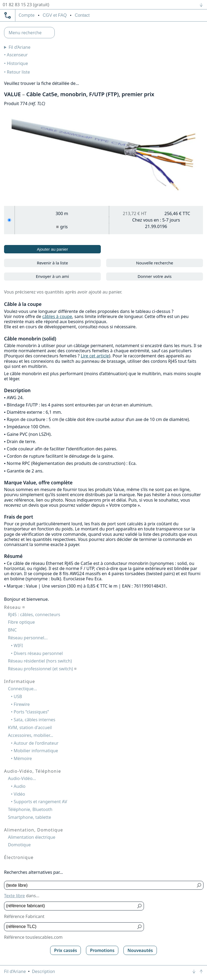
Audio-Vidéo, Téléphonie (32, 771)
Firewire (22, 704)
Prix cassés (66, 950)
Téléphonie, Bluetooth (30, 809)
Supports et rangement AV (40, 802)
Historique (17, 63)
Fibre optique (21, 622)
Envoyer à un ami (52, 276)
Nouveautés (140, 950)
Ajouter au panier (53, 249)
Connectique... (22, 689)
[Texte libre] (100, 885)
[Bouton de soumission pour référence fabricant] (140, 906)
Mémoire (23, 758)
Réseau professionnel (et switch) (42, 669)
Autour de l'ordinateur (36, 743)
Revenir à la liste (53, 263)
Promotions (102, 950)
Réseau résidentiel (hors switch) (40, 661)
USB (18, 696)
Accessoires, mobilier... (30, 735)
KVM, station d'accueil (30, 727)
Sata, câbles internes (34, 720)
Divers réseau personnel (38, 653)
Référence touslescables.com (33, 937)
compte (27, 15)
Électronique (19, 857)
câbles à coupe (57, 316)
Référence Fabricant (24, 916)
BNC (12, 630)
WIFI (18, 646)
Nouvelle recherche (155, 263)
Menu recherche (25, 33)
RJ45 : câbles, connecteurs (34, 615)
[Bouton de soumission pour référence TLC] (140, 927)
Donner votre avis (154, 276)
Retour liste (18, 72)
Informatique (20, 681)
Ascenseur (17, 55)
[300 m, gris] (9, 220)
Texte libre (14, 896)
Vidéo (19, 794)
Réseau (15, 607)
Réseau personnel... (28, 638)
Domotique (19, 845)
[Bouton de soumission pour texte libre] (199, 885)
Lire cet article (95, 356)
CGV (55, 15)
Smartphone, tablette (29, 817)
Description (43, 971)
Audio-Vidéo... (22, 778)
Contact (82, 15)
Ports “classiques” (31, 712)
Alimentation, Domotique (34, 830)
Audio (20, 786)
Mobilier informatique (36, 751)
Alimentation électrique (32, 837)
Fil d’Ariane (20, 47)
